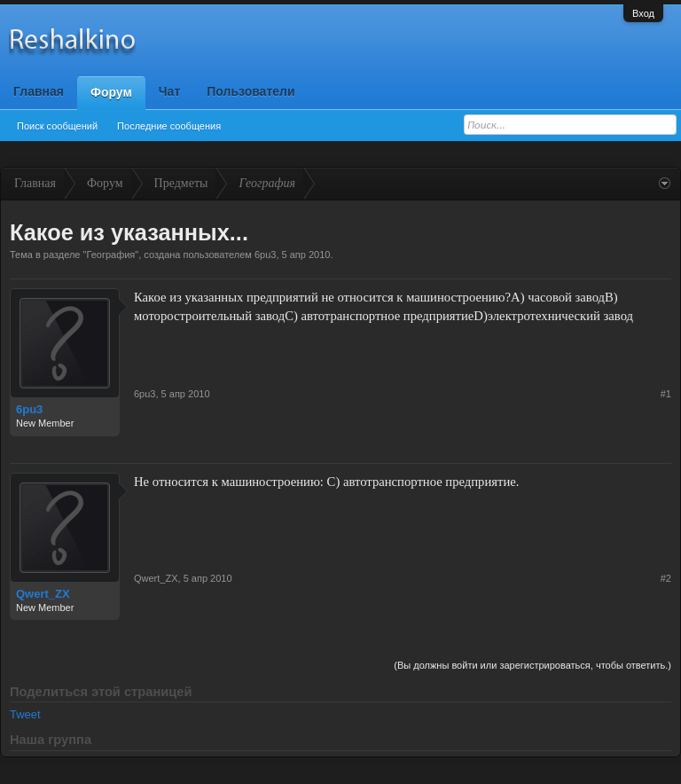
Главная (39, 91)
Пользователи (250, 91)
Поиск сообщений (57, 126)
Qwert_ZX (43, 594)
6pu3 (265, 255)
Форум (111, 92)
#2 (666, 578)
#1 (666, 394)
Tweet (25, 714)
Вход (643, 13)
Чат (169, 91)
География (110, 255)
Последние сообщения (169, 126)
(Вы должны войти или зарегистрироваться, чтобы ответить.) (532, 665)
